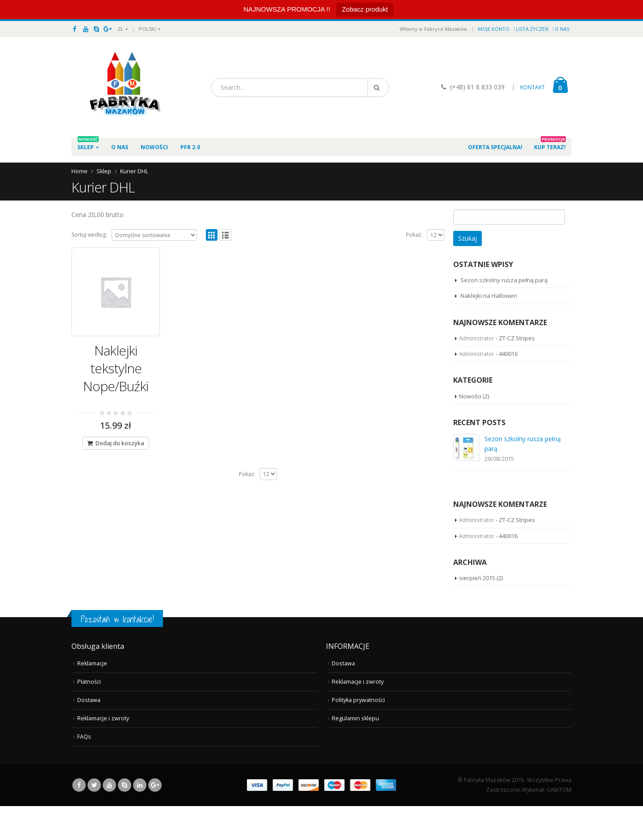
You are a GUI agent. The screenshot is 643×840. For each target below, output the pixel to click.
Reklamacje (92, 697)
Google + (155, 819)
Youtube (109, 819)
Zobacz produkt (365, 9)
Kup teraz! (550, 144)
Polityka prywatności (358, 734)
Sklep (88, 144)
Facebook (79, 819)
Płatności (89, 716)
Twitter (94, 819)
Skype (125, 819)
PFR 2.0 (190, 144)
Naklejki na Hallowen (489, 296)
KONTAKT (532, 87)
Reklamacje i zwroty (103, 752)
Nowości (154, 147)
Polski (147, 29)
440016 (508, 354)
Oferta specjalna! (495, 147)
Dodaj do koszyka (120, 443)
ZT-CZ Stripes (517, 338)
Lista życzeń (532, 29)
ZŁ (120, 29)
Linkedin (140, 819)
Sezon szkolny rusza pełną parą (504, 280)
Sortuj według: (89, 235)
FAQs (84, 771)
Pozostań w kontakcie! (117, 654)
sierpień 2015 (477, 612)
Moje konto (494, 29)
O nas (562, 29)
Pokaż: (414, 235)
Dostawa (89, 734)
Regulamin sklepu (355, 752)
